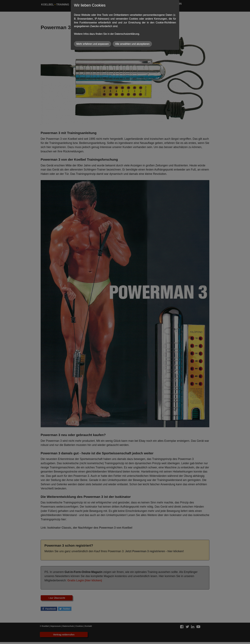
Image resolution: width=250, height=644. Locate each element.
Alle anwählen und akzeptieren (132, 44)
